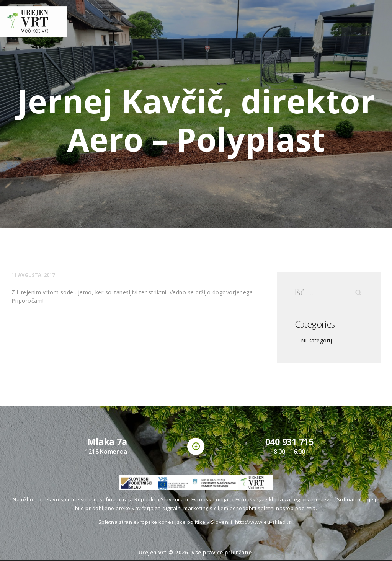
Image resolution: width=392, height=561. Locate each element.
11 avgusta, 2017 (33, 275)
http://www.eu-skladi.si (264, 522)
